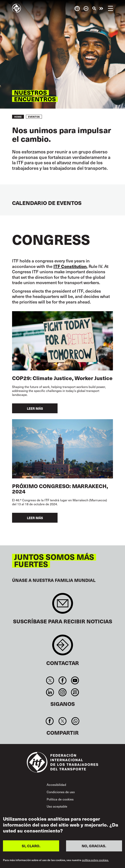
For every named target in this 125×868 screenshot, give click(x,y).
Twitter (50, 680)
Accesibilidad (56, 784)
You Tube (75, 680)
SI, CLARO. (31, 846)
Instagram (62, 692)
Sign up (63, 605)
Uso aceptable (57, 806)
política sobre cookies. (95, 860)
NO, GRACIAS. (94, 846)
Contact (63, 647)
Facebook (62, 680)
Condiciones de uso (61, 792)
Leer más (35, 408)
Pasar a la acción (101, 8)
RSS (75, 692)
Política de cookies (60, 799)
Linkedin (50, 692)
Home (18, 117)
